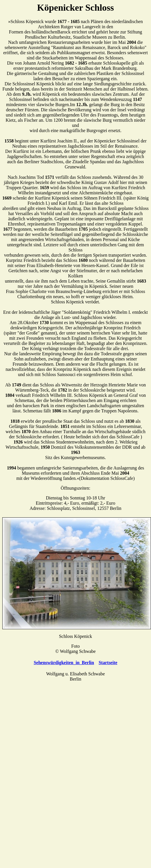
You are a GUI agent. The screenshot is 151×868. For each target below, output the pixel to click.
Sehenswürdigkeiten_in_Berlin (64, 663)
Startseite (108, 663)
